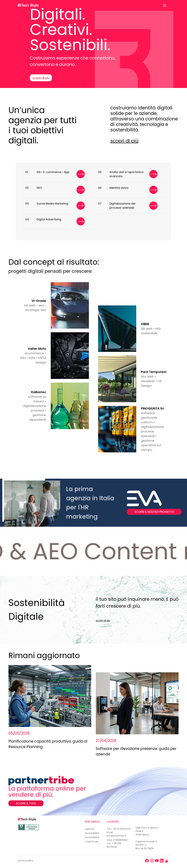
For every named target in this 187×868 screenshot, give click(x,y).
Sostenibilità (92, 833)
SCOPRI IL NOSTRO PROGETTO (154, 512)
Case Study (92, 841)
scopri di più (41, 78)
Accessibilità (92, 837)
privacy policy (26, 860)
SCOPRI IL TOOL (26, 803)
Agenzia (90, 829)
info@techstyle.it (116, 836)
